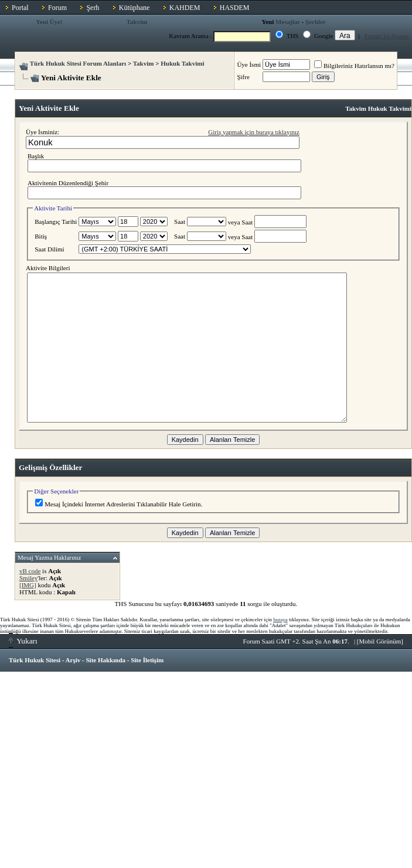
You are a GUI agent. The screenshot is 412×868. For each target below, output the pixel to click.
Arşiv (73, 660)
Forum (57, 8)
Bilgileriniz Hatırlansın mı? (354, 66)
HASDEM (235, 8)
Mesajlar (288, 22)
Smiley (28, 578)
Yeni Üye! (49, 22)
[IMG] (28, 585)
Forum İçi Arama (387, 36)
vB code (30, 571)
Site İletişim (147, 660)
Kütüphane (135, 8)
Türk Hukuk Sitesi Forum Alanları (78, 63)
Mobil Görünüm (380, 641)
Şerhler (316, 22)
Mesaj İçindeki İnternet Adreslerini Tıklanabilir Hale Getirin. (119, 504)
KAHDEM (185, 8)
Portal (20, 8)
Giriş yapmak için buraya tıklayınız (254, 132)
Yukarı (23, 641)
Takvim (137, 22)
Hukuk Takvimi (182, 63)
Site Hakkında (105, 660)
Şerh (93, 8)
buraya (280, 619)
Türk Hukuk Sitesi (35, 660)
